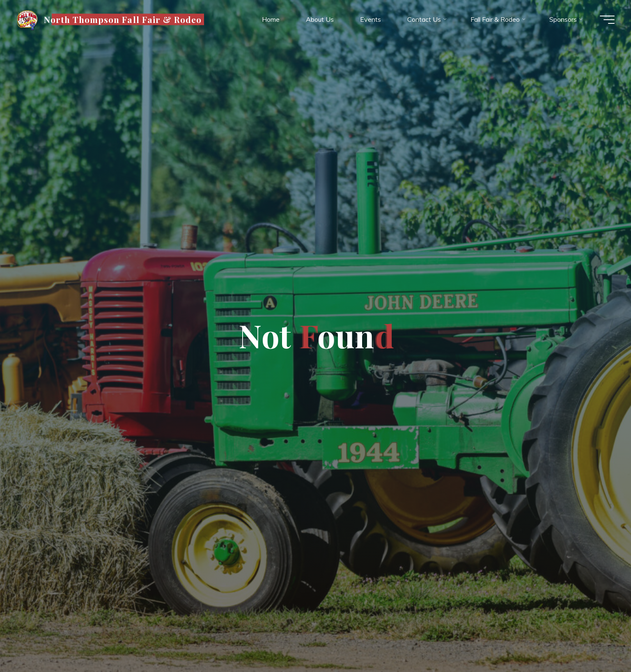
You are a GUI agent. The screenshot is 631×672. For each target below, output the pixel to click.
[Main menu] (607, 20)
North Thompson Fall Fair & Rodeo (123, 19)
